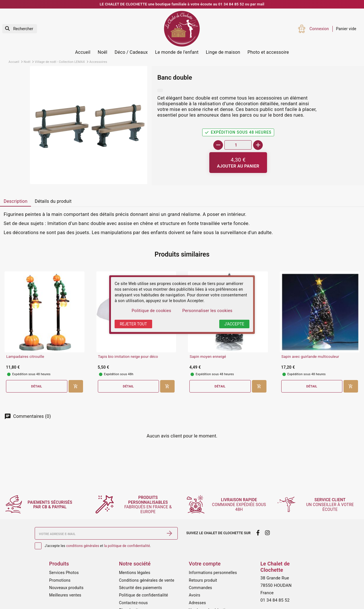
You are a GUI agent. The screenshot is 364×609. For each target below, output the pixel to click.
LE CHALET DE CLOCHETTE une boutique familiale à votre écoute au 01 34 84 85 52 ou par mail (182, 4)
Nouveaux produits (66, 588)
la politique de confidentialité (127, 546)
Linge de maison (223, 52)
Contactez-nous (133, 603)
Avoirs (195, 595)
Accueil (83, 52)
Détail (37, 386)
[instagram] (268, 533)
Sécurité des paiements (140, 588)
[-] (218, 145)
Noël (103, 52)
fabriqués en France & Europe (149, 505)
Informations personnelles (213, 573)
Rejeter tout (133, 324)
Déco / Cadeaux (131, 52)
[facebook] (258, 533)
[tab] (15, 202)
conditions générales (83, 546)
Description (16, 201)
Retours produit (203, 580)
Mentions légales (135, 573)
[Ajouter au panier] (238, 163)
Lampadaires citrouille (25, 357)
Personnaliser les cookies (207, 311)
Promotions (60, 580)
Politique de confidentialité (143, 595)
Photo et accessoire (268, 52)
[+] (258, 145)
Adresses (197, 603)
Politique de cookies (151, 311)
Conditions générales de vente (146, 580)
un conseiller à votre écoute (330, 505)
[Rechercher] (20, 29)
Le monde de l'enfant (177, 52)
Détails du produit (53, 201)
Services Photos (64, 573)
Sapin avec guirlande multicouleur (310, 357)
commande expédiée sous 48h (239, 505)
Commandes (200, 588)
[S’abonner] (169, 533)
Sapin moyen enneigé (208, 357)
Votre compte (205, 564)
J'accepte (234, 324)
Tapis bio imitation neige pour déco (128, 357)
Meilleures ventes (65, 595)
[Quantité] (238, 145)
